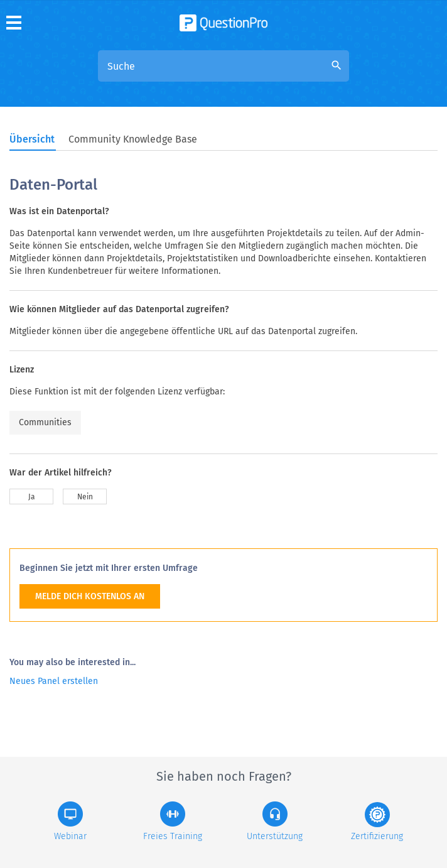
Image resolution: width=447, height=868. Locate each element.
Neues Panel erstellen (54, 681)
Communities (45, 422)
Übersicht (32, 139)
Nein (85, 497)
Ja (32, 497)
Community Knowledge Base (133, 139)
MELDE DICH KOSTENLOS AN (90, 596)
